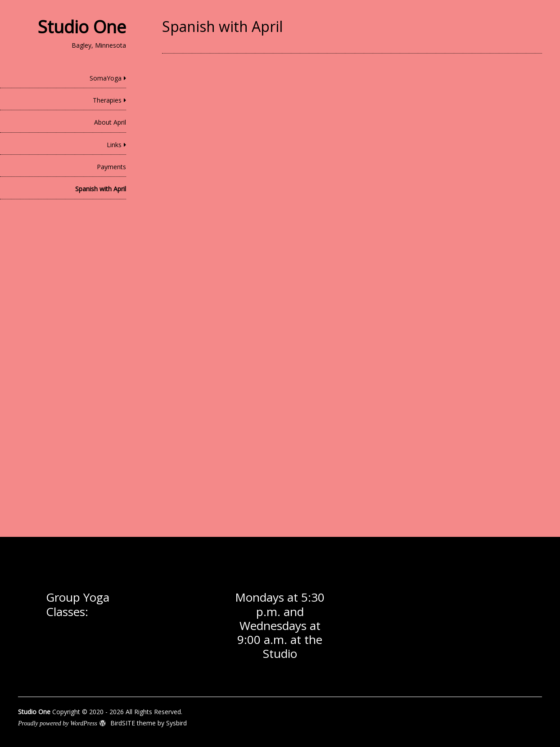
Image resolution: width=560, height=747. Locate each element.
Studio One (82, 27)
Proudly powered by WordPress (58, 723)
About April (110, 122)
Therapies (107, 100)
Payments (111, 167)
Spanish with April (101, 189)
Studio (280, 653)
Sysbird (176, 723)
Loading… (306, 285)
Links (114, 145)
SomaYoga (106, 78)
